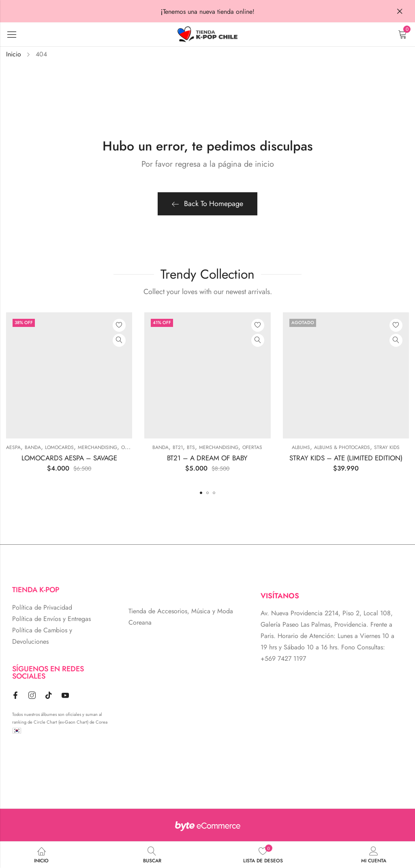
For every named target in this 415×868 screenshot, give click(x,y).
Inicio (14, 54)
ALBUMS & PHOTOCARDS (342, 447)
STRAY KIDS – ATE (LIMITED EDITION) (346, 458)
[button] (201, 493)
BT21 (178, 447)
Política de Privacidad (42, 607)
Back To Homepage (207, 204)
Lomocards (59, 447)
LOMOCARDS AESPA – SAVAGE (69, 458)
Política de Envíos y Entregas (51, 619)
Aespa (13, 447)
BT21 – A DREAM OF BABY (207, 458)
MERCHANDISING (97, 447)
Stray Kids (387, 447)
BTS (191, 447)
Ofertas (131, 447)
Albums (301, 447)
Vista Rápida (119, 340)
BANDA (33, 447)
